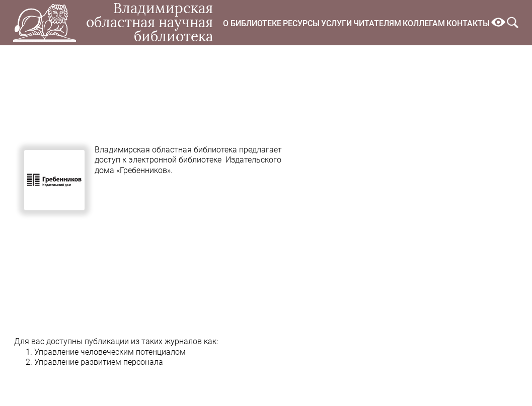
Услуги (336, 23)
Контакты (468, 23)
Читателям (377, 23)
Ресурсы (301, 23)
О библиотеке (252, 23)
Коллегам (424, 23)
